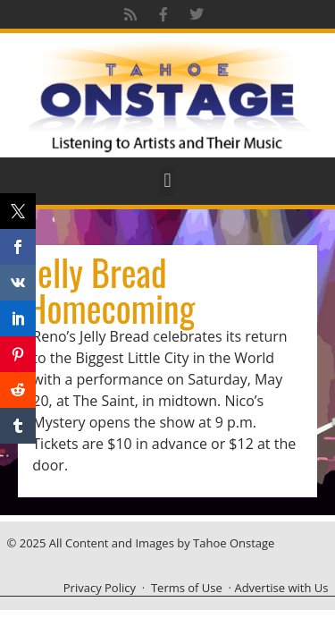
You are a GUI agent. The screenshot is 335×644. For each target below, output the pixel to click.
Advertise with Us (281, 588)
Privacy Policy (100, 588)
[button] (167, 181)
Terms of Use (187, 588)
